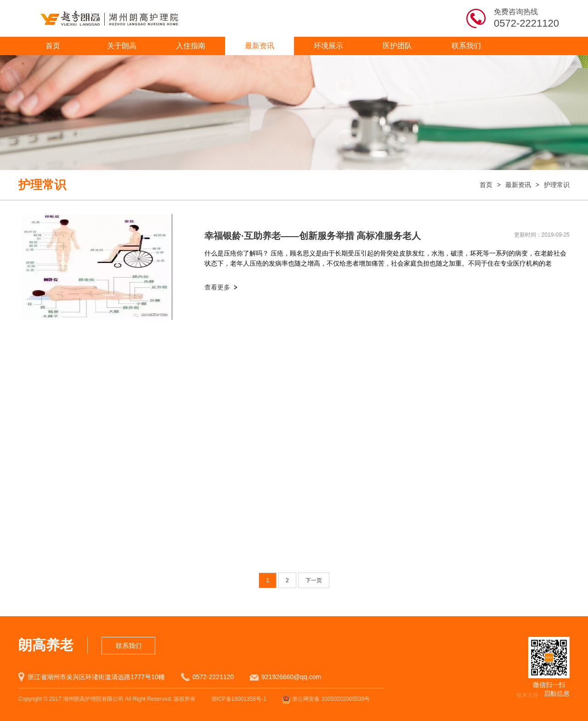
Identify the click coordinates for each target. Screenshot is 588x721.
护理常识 (557, 185)
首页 (53, 46)
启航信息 (557, 693)
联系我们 (466, 46)
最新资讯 (260, 46)
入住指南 (191, 46)
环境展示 (328, 46)
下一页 (314, 580)
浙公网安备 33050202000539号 (326, 699)
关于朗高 (122, 46)
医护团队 (397, 46)
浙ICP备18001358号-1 (239, 699)
